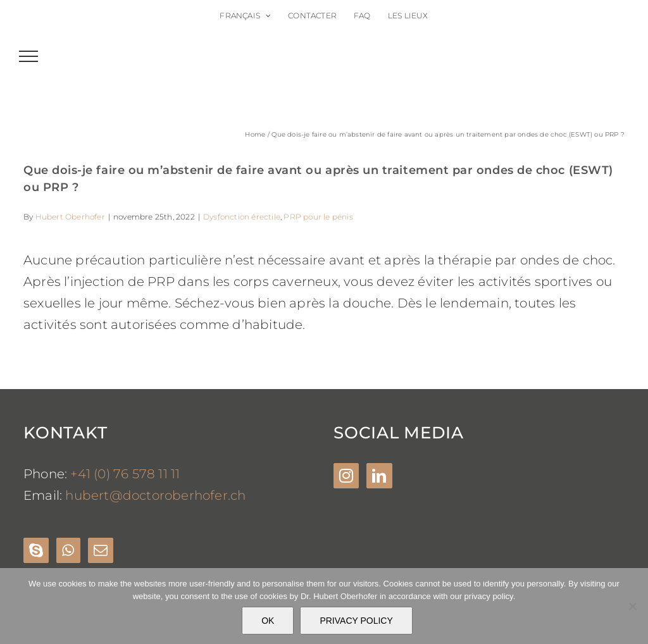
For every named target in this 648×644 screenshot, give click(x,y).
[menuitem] (245, 16)
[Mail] (101, 550)
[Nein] (632, 606)
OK (268, 621)
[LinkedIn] (379, 476)
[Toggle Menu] (29, 56)
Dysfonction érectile (242, 217)
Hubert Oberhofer (70, 217)
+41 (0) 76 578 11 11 (125, 474)
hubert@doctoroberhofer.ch (155, 495)
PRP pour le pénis (318, 217)
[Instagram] (346, 476)
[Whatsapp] (68, 550)
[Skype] (36, 550)
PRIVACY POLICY (356, 621)
